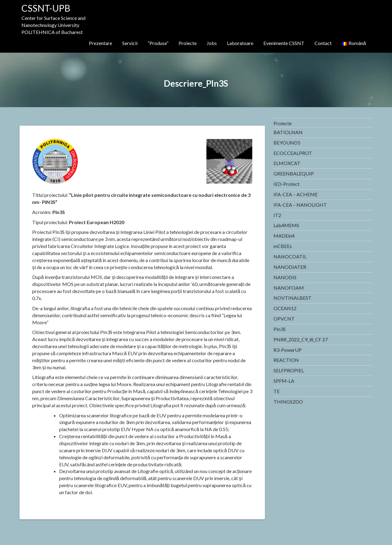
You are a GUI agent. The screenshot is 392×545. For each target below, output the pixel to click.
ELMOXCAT (287, 163)
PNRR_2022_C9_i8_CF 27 (301, 339)
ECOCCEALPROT (293, 153)
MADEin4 (284, 236)
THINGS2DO (288, 402)
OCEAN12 (285, 308)
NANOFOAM (289, 288)
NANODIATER (290, 267)
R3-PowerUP (288, 350)
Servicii (130, 43)
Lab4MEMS (286, 225)
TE (277, 391)
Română (354, 43)
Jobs (212, 43)
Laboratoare (240, 43)
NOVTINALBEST (292, 298)
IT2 (277, 215)
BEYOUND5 (287, 143)
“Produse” (158, 43)
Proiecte (188, 43)
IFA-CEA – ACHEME (296, 194)
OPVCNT (284, 319)
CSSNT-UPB (46, 8)
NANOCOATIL (290, 256)
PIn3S (280, 329)
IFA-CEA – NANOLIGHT (300, 205)
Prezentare (100, 43)
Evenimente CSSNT (284, 43)
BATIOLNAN (288, 132)
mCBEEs (283, 246)
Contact (323, 43)
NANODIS (285, 277)
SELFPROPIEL (289, 370)
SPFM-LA (284, 381)
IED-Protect (286, 184)
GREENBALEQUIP (294, 173)
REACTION (286, 360)
